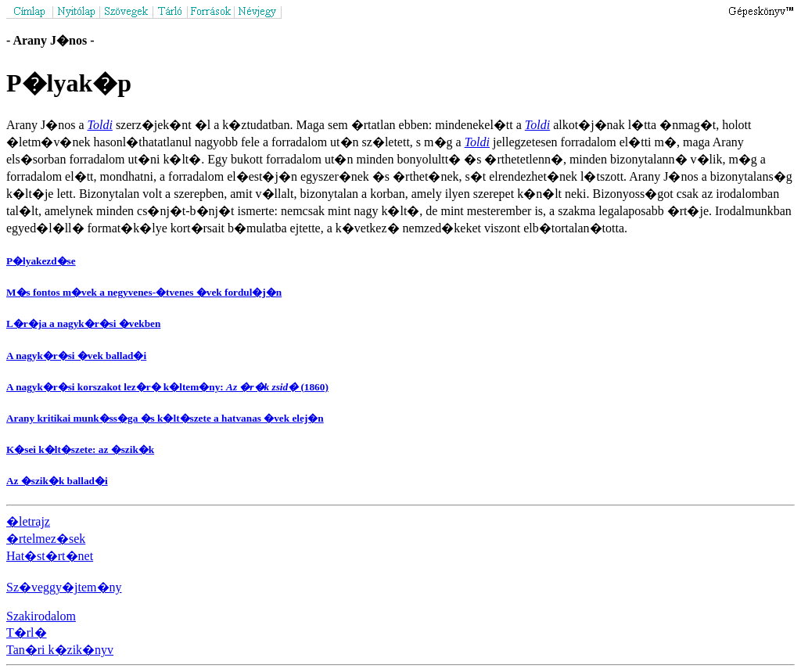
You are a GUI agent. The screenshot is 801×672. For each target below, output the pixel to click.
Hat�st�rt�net (50, 556)
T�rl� (27, 632)
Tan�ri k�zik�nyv (60, 650)
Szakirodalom (41, 616)
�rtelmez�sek (46, 539)
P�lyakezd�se (41, 261)
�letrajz (28, 521)
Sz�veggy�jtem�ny (64, 587)
